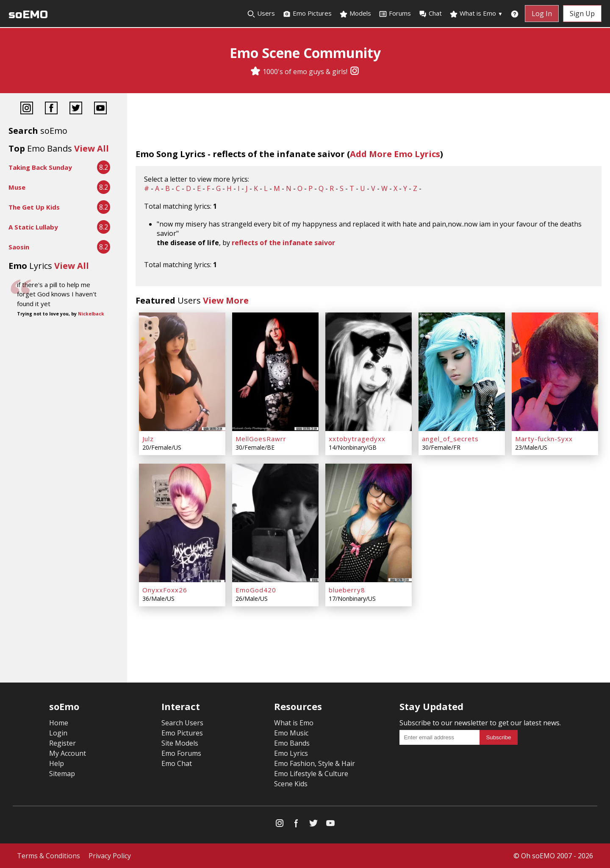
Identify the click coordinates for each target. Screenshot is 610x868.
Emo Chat (177, 763)
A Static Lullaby (33, 227)
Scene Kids (291, 784)
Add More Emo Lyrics (395, 154)
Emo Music (291, 733)
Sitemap (62, 774)
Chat (430, 14)
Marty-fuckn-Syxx (544, 439)
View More (226, 300)
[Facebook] (51, 109)
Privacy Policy (110, 856)
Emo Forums (181, 753)
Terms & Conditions (49, 856)
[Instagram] (355, 72)
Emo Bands (292, 743)
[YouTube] (100, 109)
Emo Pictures (307, 14)
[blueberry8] (369, 523)
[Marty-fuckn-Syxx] (555, 372)
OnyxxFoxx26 (165, 590)
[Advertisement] (64, 348)
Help (57, 763)
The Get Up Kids (34, 207)
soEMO (28, 15)
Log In (542, 14)
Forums (395, 14)
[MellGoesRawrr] (275, 372)
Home (59, 723)
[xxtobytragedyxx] (369, 372)
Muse (17, 187)
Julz (148, 439)
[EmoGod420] (275, 523)
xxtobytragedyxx (357, 439)
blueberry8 (347, 590)
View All (91, 148)
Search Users (182, 723)
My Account (68, 753)
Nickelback (91, 314)
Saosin (19, 247)
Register (62, 743)
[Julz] (182, 372)
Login (58, 733)
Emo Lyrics (291, 753)
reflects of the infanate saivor (283, 243)
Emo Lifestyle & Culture (311, 774)
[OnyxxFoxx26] (182, 523)
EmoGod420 (256, 590)
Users (261, 14)
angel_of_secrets (450, 439)
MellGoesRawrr (261, 439)
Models (355, 14)
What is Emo (476, 14)
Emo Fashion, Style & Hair (315, 763)
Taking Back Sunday (40, 167)
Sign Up (582, 14)
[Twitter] (76, 109)
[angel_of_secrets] (462, 372)
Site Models (180, 743)
